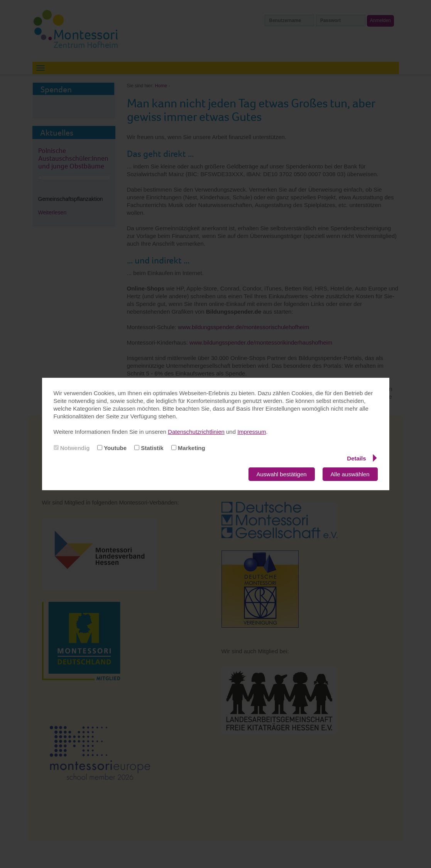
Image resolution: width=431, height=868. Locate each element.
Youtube (112, 448)
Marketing (188, 448)
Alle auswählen (350, 474)
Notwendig (72, 448)
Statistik (149, 448)
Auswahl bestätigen (282, 474)
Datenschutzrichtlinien (196, 432)
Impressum (252, 432)
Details (362, 458)
